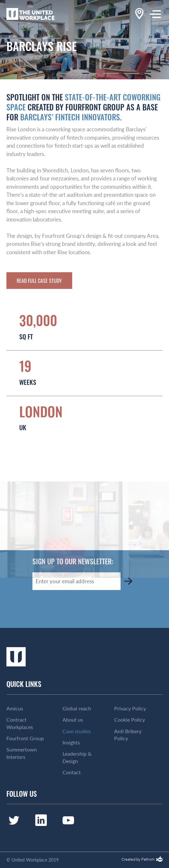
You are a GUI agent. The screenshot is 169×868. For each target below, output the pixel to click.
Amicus (15, 708)
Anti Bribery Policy (128, 735)
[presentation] (81, 609)
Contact (72, 772)
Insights (71, 742)
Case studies (77, 731)
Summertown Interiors (22, 753)
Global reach (77, 708)
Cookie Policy (130, 720)
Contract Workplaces (20, 723)
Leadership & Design (77, 757)
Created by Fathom (138, 860)
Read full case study (39, 281)
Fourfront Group (25, 738)
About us (73, 720)
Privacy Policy (130, 708)
